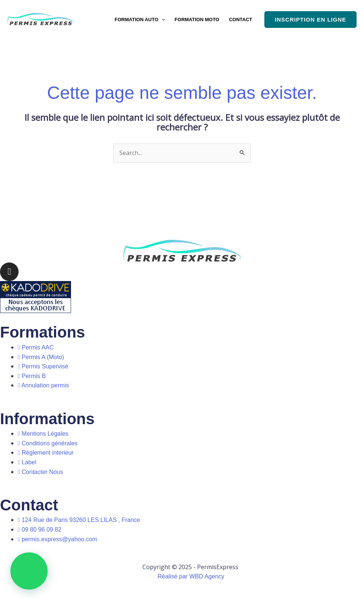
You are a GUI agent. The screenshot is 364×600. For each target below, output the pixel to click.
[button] (162, 20)
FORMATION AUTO (140, 20)
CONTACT (241, 20)
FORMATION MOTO (197, 20)
